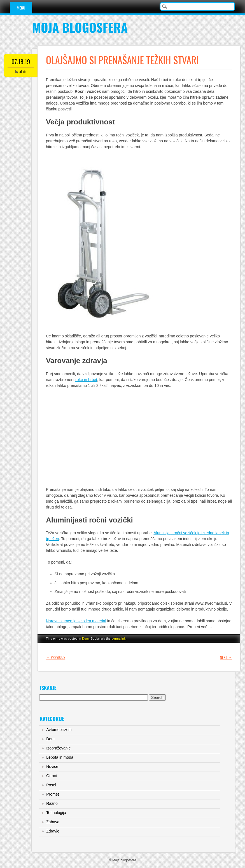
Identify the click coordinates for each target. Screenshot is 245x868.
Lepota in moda (60, 757)
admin (22, 71)
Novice (52, 767)
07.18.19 (21, 62)
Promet (53, 794)
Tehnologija (56, 813)
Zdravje (53, 831)
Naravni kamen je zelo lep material (76, 621)
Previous (56, 657)
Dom (85, 638)
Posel (51, 785)
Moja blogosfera (80, 27)
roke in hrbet (86, 380)
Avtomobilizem (59, 730)
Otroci (51, 776)
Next (226, 657)
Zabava (53, 822)
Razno (52, 803)
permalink (118, 638)
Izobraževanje (58, 748)
